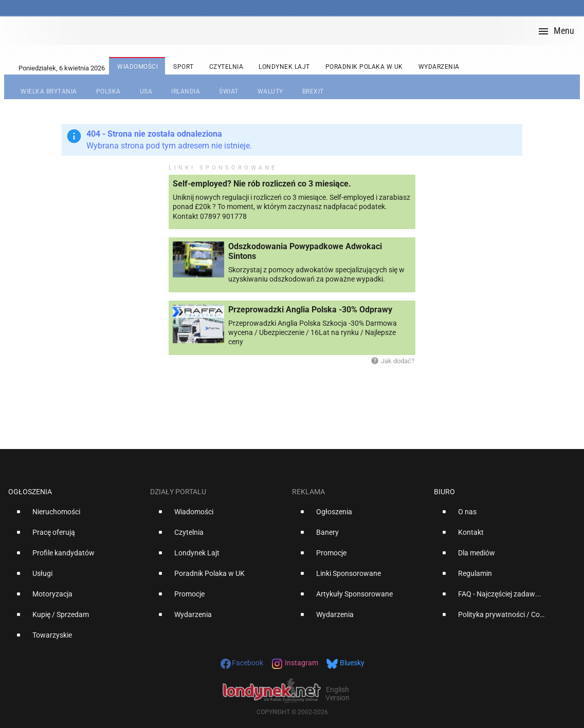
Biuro (444, 492)
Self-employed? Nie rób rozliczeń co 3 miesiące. (262, 184)
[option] (75, 516)
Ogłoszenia (30, 492)
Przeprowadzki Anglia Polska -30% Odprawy (310, 310)
